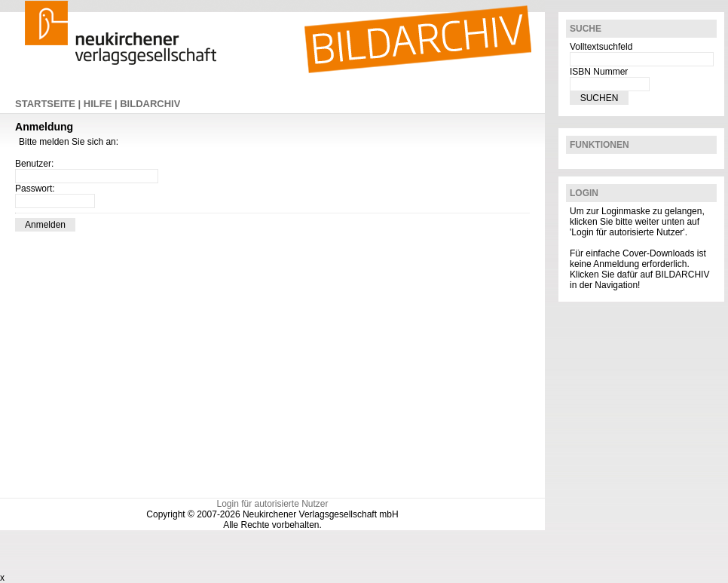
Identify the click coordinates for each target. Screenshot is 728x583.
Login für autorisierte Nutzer (272, 504)
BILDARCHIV (150, 104)
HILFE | (102, 104)
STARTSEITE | (49, 104)
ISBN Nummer (599, 72)
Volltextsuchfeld (601, 47)
